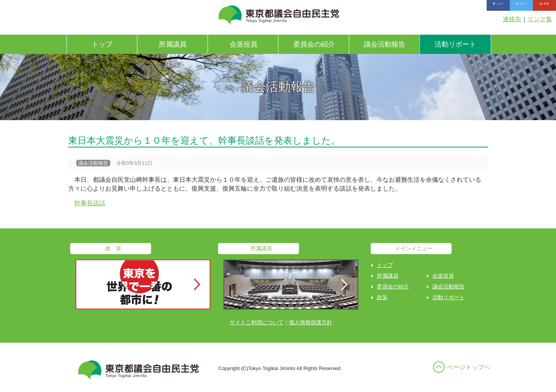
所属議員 (173, 44)
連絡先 (512, 19)
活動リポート (455, 44)
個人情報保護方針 (311, 322)
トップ (102, 44)
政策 (382, 297)
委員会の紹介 (314, 44)
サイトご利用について (257, 322)
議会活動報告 (385, 44)
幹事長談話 (90, 203)
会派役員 (244, 44)
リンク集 (540, 19)
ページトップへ (469, 367)
